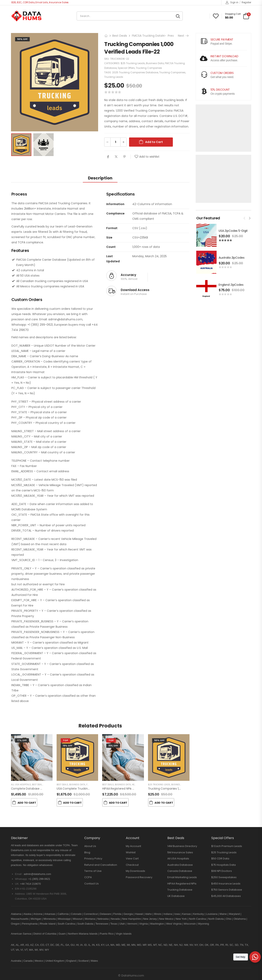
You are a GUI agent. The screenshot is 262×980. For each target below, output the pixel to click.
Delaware (106, 914)
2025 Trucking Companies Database (135, 72)
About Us (90, 846)
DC (52, 945)
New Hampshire (131, 919)
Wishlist (131, 852)
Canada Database (180, 871)
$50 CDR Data (220, 859)
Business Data (155, 63)
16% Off (68, 746)
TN (242, 945)
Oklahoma (240, 919)
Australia (16, 961)
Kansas (186, 914)
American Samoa (21, 934)
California (63, 914)
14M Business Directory (182, 846)
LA (107, 945)
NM (186, 945)
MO (139, 945)
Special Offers (126, 68)
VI (22, 950)
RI (227, 945)
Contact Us (92, 884)
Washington (157, 924)
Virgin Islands (124, 934)
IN (93, 945)
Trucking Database (180, 890)
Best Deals (120, 36)
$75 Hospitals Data (224, 865)
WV (41, 950)
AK (13, 945)
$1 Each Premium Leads (227, 846)
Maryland (234, 914)
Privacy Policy (93, 859)
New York (181, 919)
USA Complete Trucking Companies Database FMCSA (94, 789)
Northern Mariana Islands (83, 934)
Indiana (168, 914)
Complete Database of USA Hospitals (37, 789)
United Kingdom (55, 961)
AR (22, 945)
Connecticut (91, 914)
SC (231, 945)
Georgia (128, 914)
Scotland (83, 961)
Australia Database (180, 865)
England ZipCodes (231, 285)
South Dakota (85, 924)
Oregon (15, 924)
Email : (19, 874)
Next (183, 36)
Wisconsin (190, 924)
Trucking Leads (114, 77)
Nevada (115, 919)
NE (171, 945)
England (71, 961)
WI (36, 950)
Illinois (158, 914)
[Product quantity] (115, 142)
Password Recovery (139, 877)
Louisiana (212, 914)
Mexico (39, 961)
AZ (32, 945)
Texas (114, 924)
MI (128, 945)
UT (13, 950)
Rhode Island (48, 924)
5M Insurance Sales (180, 852)
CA (37, 945)
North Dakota (216, 919)
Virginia (143, 924)
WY (47, 950)
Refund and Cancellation (101, 865)
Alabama (16, 914)
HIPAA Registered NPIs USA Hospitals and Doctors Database (143, 789)
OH (201, 945)
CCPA (88, 877)
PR (222, 945)
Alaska (27, 914)
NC (160, 945)
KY (103, 945)
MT (155, 945)
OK (207, 945)
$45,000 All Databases (226, 896)
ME (124, 945)
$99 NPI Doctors (222, 871)
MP (145, 945)
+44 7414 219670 (31, 884)
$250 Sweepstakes (224, 877)
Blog (87, 852)
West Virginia (174, 924)
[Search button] (178, 16)
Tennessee (102, 924)
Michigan (36, 919)
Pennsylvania (30, 924)
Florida (117, 914)
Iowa (177, 914)
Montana (90, 919)
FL (62, 945)
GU (73, 945)
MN (133, 945)
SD (237, 945)
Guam (62, 934)
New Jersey (150, 919)
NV (191, 945)
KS (98, 945)
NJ (181, 945)
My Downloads (135, 871)
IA (81, 945)
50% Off (22, 39)
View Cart (132, 859)
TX (246, 945)
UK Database (176, 896)
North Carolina (197, 919)
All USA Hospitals (21, 785)
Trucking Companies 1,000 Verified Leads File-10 (181, 789)
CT (47, 945)
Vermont (132, 924)
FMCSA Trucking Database (151, 36)
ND (165, 945)
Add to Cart (154, 142)
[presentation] (245, 218)
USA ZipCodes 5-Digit (233, 231)
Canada (28, 961)
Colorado (76, 914)
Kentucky (198, 914)
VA (17, 950)
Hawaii (139, 914)
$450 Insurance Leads (226, 884)
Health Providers (142, 785)
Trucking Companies (149, 68)
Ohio (229, 919)
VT (26, 950)
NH (176, 945)
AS (27, 945)
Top (65, 740)
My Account (133, 846)
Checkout (132, 865)
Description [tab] (100, 178)
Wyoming (203, 924)
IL (89, 945)
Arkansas (50, 914)
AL (17, 945)
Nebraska (103, 919)
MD (118, 945)
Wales (94, 961)
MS (150, 945)
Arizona (38, 914)
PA (217, 945)
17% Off (22, 740)
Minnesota (50, 919)
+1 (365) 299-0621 (39, 879)
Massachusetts (20, 919)
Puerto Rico (107, 934)
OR (212, 945)
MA (113, 945)
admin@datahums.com (37, 874)
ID (85, 945)
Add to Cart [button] (27, 803)
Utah (122, 924)
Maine (223, 914)
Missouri (78, 919)
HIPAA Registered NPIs (182, 884)
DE (57, 945)
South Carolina (66, 924)
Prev (169, 36)
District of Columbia (45, 934)
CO (42, 945)
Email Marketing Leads (182, 877)
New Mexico (166, 919)
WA (31, 950)
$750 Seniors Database (227, 890)
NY (196, 945)
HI (77, 945)
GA (67, 945)
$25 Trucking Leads (133, 63)
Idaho (149, 914)
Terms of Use (93, 871)
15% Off (113, 746)
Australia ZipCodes (231, 258)
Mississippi (64, 919)
